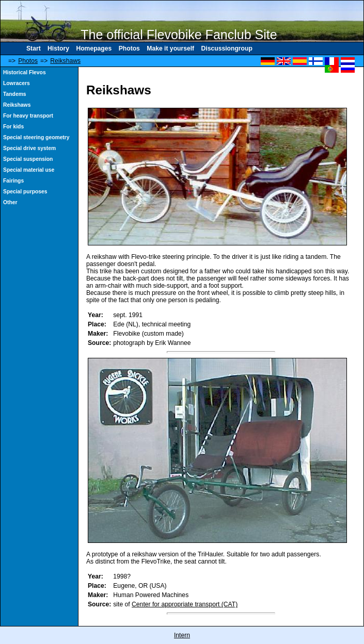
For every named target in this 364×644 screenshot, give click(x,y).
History (58, 48)
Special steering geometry (36, 137)
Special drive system (29, 148)
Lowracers (17, 83)
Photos (129, 48)
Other (10, 202)
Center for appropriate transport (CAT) (185, 604)
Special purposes (25, 192)
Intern (182, 635)
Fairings (13, 181)
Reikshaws (65, 61)
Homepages (94, 48)
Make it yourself (170, 48)
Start (34, 48)
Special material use (29, 170)
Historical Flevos (25, 72)
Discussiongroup (227, 48)
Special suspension (28, 159)
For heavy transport (28, 116)
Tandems (15, 94)
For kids (13, 127)
